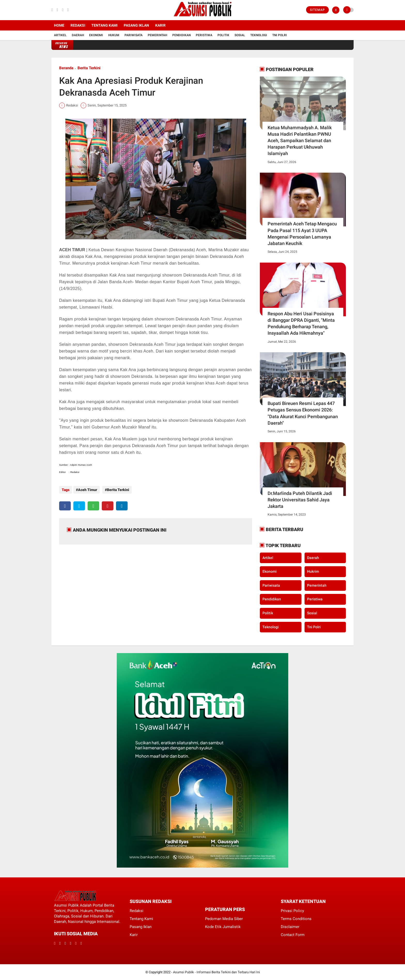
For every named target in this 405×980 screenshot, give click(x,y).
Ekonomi (96, 35)
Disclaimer (290, 927)
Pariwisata (134, 35)
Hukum (114, 35)
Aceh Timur (88, 490)
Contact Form (293, 935)
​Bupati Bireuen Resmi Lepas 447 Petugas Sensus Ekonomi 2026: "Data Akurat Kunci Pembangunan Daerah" (303, 413)
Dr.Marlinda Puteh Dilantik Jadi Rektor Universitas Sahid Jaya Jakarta (300, 500)
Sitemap (317, 10)
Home (59, 25)
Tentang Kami (104, 25)
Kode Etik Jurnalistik (223, 927)
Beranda (66, 68)
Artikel (60, 35)
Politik (223, 35)
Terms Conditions (296, 919)
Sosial (240, 35)
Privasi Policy (292, 911)
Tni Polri (280, 35)
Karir (160, 25)
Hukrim (313, 571)
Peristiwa (204, 35)
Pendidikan (181, 35)
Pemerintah (157, 35)
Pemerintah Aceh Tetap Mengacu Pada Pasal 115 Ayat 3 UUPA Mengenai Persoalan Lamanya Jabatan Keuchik (302, 233)
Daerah (78, 35)
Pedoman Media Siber (224, 919)
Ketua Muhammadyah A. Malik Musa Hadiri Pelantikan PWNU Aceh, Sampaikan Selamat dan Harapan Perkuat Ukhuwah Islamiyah (300, 141)
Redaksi (78, 25)
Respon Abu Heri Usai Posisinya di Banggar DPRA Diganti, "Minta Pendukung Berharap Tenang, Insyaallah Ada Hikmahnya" (301, 323)
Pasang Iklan (136, 25)
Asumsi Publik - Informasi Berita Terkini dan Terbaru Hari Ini (216, 972)
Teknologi (259, 35)
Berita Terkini (89, 68)
